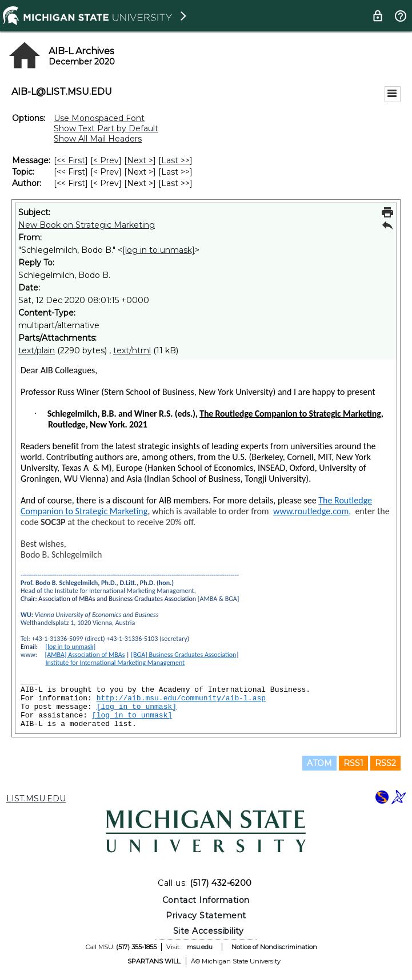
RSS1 (353, 763)
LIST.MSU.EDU (36, 798)
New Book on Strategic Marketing (87, 225)
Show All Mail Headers (98, 139)
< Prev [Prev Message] (106, 160)
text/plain (37, 350)
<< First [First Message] (71, 160)
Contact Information (206, 900)
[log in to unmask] (159, 250)
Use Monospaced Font (99, 118)
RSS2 (385, 763)
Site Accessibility (209, 931)
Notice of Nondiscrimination (274, 947)
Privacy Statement (206, 916)
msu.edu (200, 947)
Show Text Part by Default (106, 128)
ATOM (319, 763)
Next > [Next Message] (140, 160)
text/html (132, 350)
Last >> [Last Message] (175, 160)
